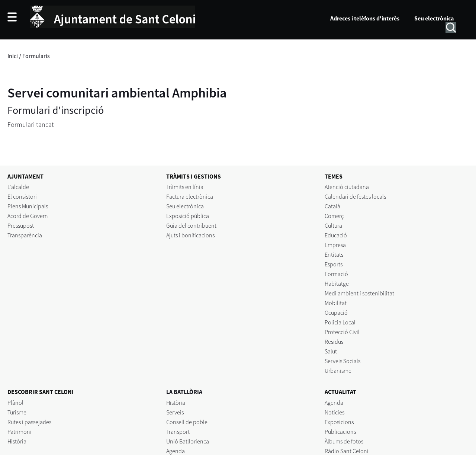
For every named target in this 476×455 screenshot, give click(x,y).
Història (17, 441)
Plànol (15, 403)
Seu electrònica (434, 18)
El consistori (22, 196)
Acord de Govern (28, 216)
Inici (13, 56)
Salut (331, 351)
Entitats (334, 254)
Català (332, 206)
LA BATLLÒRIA (184, 392)
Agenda (176, 451)
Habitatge (337, 283)
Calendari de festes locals (355, 196)
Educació (336, 235)
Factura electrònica (190, 196)
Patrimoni (20, 432)
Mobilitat (336, 303)
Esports (334, 264)
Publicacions (340, 432)
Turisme (17, 412)
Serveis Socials (342, 361)
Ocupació (336, 313)
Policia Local (340, 322)
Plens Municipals (28, 206)
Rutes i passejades (29, 422)
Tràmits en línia (185, 187)
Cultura (333, 225)
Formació (336, 274)
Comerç (334, 216)
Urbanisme (338, 371)
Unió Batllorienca (188, 441)
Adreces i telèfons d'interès (365, 18)
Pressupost (21, 225)
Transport (178, 432)
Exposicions (339, 422)
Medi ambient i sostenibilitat (359, 293)
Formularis (36, 56)
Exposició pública (188, 216)
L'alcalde (18, 187)
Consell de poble (187, 422)
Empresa (335, 245)
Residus (334, 342)
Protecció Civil (342, 332)
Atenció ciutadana (347, 187)
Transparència (25, 235)
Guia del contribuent (191, 225)
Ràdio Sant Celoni (347, 451)
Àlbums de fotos (344, 441)
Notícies (335, 412)
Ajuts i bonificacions (190, 235)
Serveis (175, 412)
